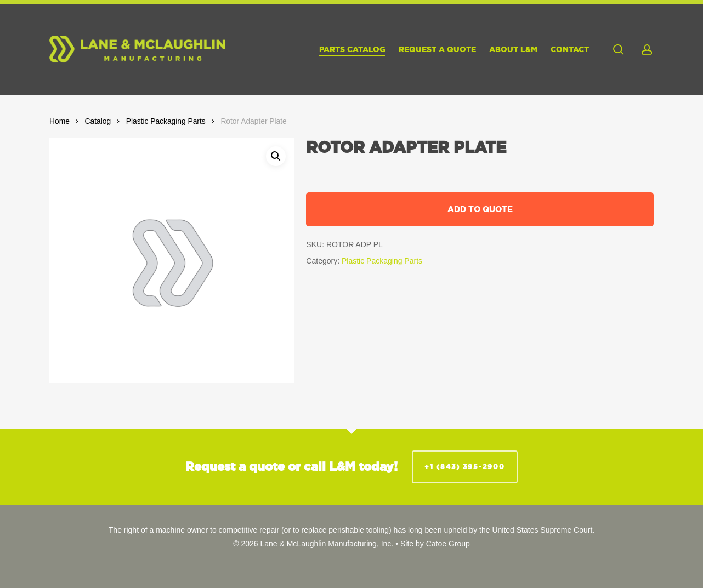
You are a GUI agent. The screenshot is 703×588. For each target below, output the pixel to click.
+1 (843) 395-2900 (465, 467)
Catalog (98, 121)
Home (59, 121)
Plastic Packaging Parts (166, 121)
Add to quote (480, 209)
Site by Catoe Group (435, 544)
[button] (276, 156)
